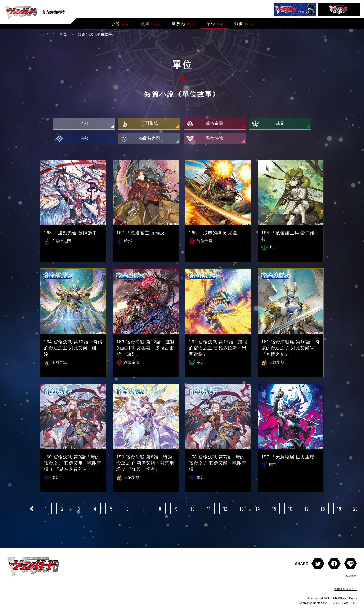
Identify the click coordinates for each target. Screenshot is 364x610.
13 (241, 511)
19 (339, 511)
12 (225, 511)
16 (290, 511)
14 (258, 511)
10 (193, 511)
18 (323, 511)
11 (209, 511)
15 (274, 511)
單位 (63, 34)
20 (355, 511)
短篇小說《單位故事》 (97, 34)
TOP (44, 34)
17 (307, 511)
